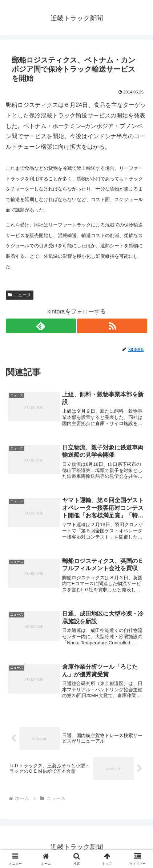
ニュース (20, 295)
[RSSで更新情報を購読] (112, 326)
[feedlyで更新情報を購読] (41, 326)
